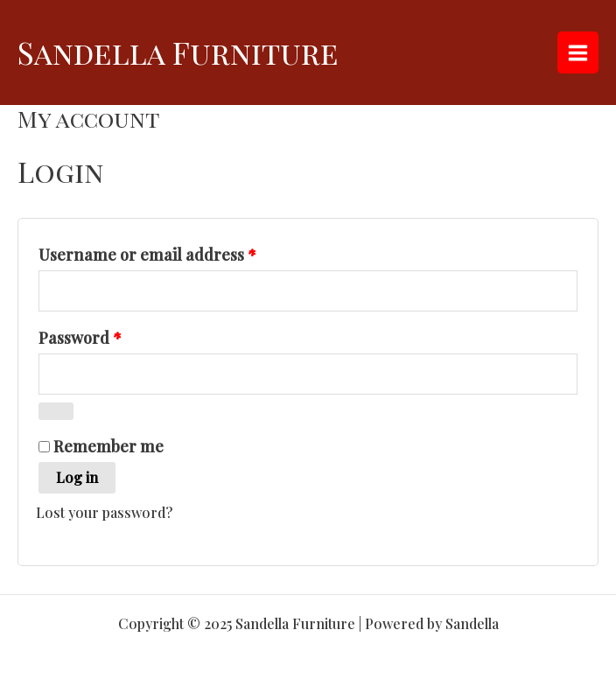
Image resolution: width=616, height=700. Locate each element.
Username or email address (181, 252)
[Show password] (56, 411)
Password (114, 335)
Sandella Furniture (178, 52)
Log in (77, 477)
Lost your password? (104, 512)
